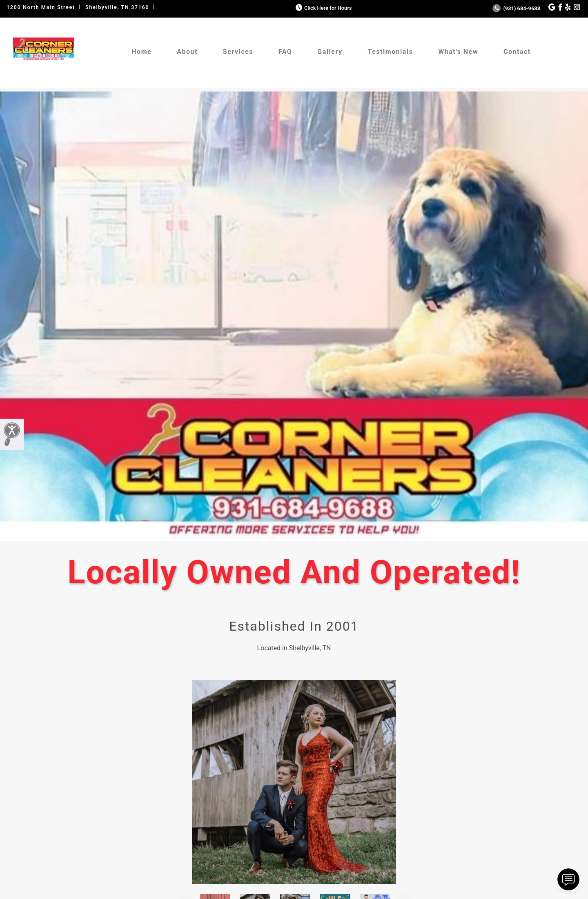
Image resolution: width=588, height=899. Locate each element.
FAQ (285, 52)
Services (238, 52)
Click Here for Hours (323, 8)
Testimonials (390, 52)
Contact (517, 52)
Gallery (330, 52)
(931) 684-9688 (516, 8)
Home (141, 52)
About (187, 52)
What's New (458, 52)
